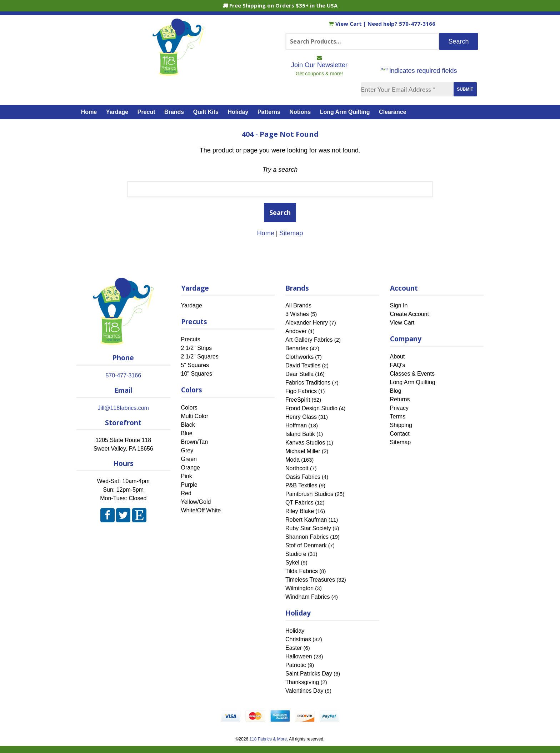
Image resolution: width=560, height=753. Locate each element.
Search (280, 212)
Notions (300, 112)
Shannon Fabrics (307, 537)
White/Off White (201, 510)
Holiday (238, 112)
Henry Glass (301, 417)
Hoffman (296, 425)
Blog (396, 391)
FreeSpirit (298, 400)
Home (89, 112)
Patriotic (296, 665)
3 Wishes (297, 314)
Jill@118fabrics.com (123, 408)
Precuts (191, 339)
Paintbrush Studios (309, 494)
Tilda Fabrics (302, 571)
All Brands (298, 305)
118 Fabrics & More (268, 739)
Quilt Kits (206, 112)
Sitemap (291, 233)
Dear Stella (299, 374)
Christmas (298, 639)
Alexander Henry (307, 323)
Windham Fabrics (307, 597)
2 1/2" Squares (200, 357)
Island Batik (300, 434)
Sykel (292, 563)
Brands (174, 112)
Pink (187, 476)
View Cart (346, 24)
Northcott (297, 468)
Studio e (296, 554)
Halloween (299, 656)
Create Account (409, 314)
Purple (189, 485)
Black (188, 425)
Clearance (393, 112)
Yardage (117, 112)
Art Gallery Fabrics (309, 340)
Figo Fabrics (301, 391)
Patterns (269, 112)
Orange (191, 468)
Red (186, 493)
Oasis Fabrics (303, 477)
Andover (296, 331)
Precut (146, 112)
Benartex (297, 348)
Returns (400, 399)
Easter (294, 648)
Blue (187, 433)
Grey (187, 450)
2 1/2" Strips (197, 348)
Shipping (401, 425)
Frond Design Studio (311, 408)
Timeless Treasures (310, 580)
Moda (292, 460)
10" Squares (197, 374)
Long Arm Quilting (345, 112)
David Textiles (303, 365)
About (397, 357)
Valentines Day (304, 691)
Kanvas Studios (305, 443)
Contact (400, 434)
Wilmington (299, 588)
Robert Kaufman (306, 520)
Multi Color (195, 416)
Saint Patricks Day (309, 674)
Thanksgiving (302, 682)
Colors (189, 408)
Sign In (399, 305)
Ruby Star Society (308, 528)
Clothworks (299, 357)
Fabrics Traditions (308, 383)
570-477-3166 (417, 24)
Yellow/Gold (196, 502)
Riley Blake (300, 511)
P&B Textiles (301, 485)
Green (189, 459)
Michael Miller (303, 451)
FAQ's (398, 365)
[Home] (178, 72)
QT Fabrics (299, 503)
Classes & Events (412, 374)
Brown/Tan (195, 442)
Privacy (399, 408)
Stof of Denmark (306, 545)
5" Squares (195, 365)
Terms (398, 416)
